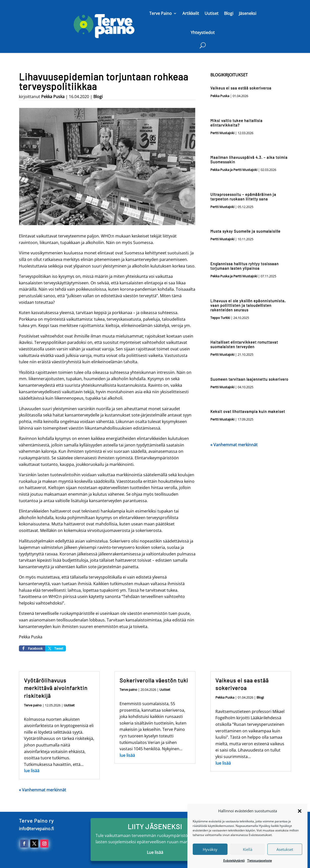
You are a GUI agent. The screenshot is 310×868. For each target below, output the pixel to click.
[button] (300, 818)
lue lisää (32, 771)
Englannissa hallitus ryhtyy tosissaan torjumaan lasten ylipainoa (245, 266)
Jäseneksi (248, 13)
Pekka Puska (53, 97)
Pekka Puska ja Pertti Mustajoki (234, 170)
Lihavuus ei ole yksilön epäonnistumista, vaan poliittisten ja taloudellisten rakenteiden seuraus (248, 305)
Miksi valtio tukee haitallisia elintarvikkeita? (236, 123)
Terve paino (33, 705)
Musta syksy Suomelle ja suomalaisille (245, 231)
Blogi (229, 13)
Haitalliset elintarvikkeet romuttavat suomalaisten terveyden (244, 344)
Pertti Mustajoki (222, 133)
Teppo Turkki (220, 318)
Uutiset (212, 13)
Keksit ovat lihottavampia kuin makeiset (248, 411)
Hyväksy (210, 856)
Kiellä (248, 856)
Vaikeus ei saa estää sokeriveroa (241, 88)
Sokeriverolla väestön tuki (154, 680)
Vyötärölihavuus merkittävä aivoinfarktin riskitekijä (56, 688)
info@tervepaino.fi (36, 829)
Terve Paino (161, 13)
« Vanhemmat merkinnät (234, 445)
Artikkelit (191, 13)
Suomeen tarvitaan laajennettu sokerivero (249, 379)
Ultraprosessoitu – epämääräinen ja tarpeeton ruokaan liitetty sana (243, 197)
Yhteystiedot (203, 33)
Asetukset (285, 856)
